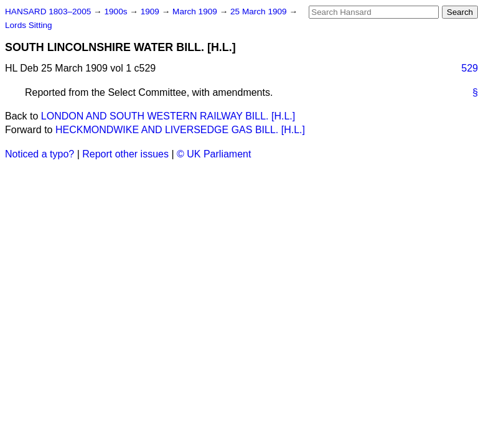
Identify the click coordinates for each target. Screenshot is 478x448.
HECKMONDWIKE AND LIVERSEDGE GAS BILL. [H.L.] (180, 130)
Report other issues (125, 154)
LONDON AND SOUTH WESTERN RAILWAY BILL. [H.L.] (168, 116)
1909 (151, 12)
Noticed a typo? (40, 154)
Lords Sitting (29, 25)
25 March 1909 (260, 12)
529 (470, 68)
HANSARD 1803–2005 (48, 12)
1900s (117, 12)
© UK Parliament (214, 154)
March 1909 (196, 12)
